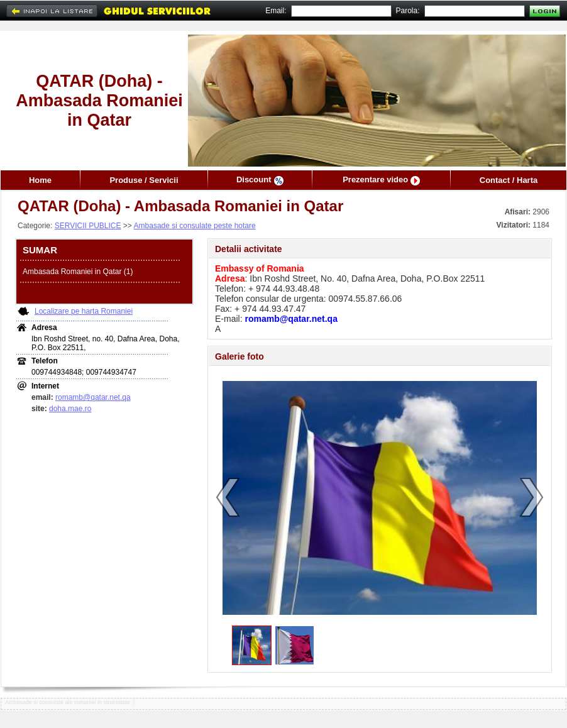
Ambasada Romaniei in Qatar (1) (78, 272)
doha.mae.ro (70, 409)
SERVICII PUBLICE (88, 226)
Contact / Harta (509, 180)
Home (40, 180)
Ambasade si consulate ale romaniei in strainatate (68, 702)
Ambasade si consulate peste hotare (195, 226)
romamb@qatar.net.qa (93, 397)
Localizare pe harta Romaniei (84, 311)
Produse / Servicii (144, 180)
